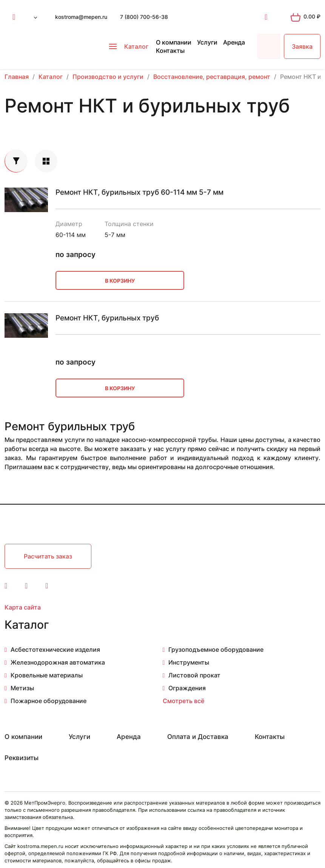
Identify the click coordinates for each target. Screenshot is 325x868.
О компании (174, 42)
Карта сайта (23, 607)
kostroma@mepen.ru (81, 17)
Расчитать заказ (48, 556)
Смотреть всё (183, 701)
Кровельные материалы (47, 675)
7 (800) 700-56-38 (144, 17)
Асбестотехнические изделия (55, 649)
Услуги (207, 42)
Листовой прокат (194, 675)
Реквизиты (22, 758)
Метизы (22, 688)
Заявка (302, 46)
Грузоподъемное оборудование (216, 649)
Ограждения (187, 688)
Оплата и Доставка (198, 737)
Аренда (234, 42)
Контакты (170, 51)
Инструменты (189, 662)
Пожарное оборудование (49, 701)
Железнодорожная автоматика (58, 662)
